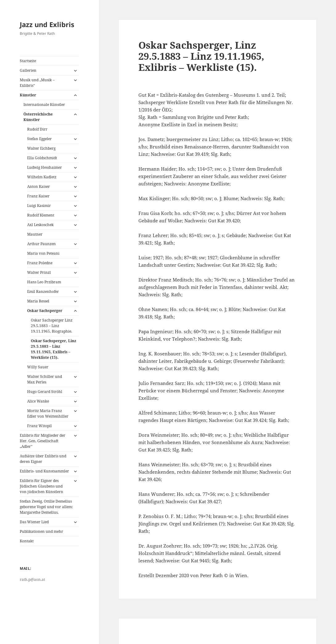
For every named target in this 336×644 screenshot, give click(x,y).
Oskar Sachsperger (45, 311)
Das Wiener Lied (34, 522)
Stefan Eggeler (39, 139)
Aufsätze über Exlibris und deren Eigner (43, 459)
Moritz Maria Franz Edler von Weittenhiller (48, 413)
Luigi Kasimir (39, 206)
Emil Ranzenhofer (43, 292)
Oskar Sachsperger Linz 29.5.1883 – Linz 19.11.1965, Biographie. (52, 326)
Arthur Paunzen (41, 244)
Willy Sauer (38, 367)
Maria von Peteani (43, 253)
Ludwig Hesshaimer (45, 167)
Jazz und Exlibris (47, 24)
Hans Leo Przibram (44, 282)
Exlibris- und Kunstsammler (44, 471)
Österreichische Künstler (38, 117)
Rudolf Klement (41, 215)
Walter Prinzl (39, 272)
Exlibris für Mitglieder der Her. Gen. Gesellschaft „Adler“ (43, 441)
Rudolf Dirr (37, 129)
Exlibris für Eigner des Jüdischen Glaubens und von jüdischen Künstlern (41, 486)
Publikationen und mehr (41, 531)
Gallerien (28, 70)
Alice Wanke (38, 401)
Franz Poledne (40, 263)
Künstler (28, 95)
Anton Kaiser (39, 186)
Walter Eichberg (41, 148)
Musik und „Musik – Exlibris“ (37, 83)
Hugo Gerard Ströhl (45, 392)
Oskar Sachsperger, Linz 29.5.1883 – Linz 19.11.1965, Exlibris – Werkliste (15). (53, 349)
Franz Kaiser (38, 196)
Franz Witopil (39, 426)
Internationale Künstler (44, 105)
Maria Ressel (38, 301)
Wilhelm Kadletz (42, 177)
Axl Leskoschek (40, 225)
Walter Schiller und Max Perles (45, 379)
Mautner (35, 234)
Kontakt (27, 541)
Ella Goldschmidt (42, 158)
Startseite (28, 61)
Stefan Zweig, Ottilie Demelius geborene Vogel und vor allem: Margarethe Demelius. (46, 507)
